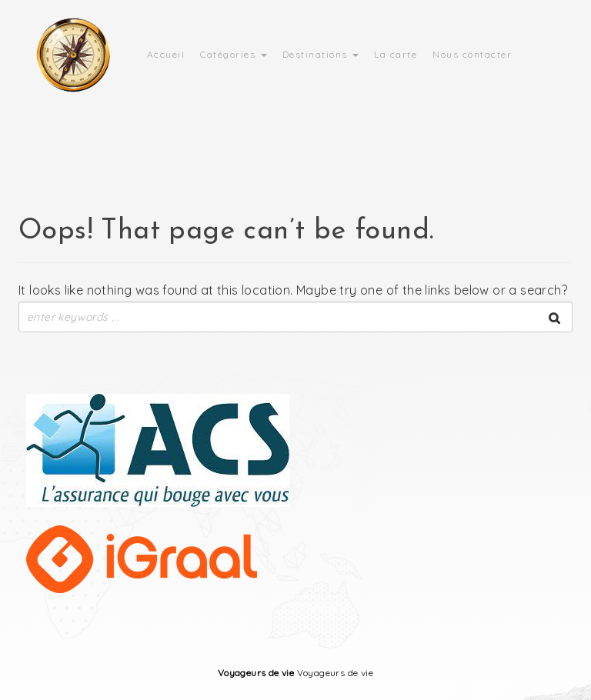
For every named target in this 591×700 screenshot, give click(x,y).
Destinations (321, 54)
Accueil (166, 54)
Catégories (234, 54)
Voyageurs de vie (256, 673)
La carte (396, 54)
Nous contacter (472, 54)
